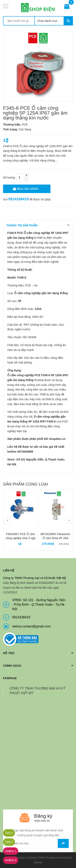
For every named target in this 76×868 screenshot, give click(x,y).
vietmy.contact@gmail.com (31, 626)
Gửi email (63, 843)
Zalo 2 (9, 842)
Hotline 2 (11, 860)
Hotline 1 (11, 851)
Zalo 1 (9, 833)
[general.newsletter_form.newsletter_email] (38, 843)
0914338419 (18, 199)
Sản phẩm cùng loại (26, 484)
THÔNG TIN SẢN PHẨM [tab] (22, 225)
